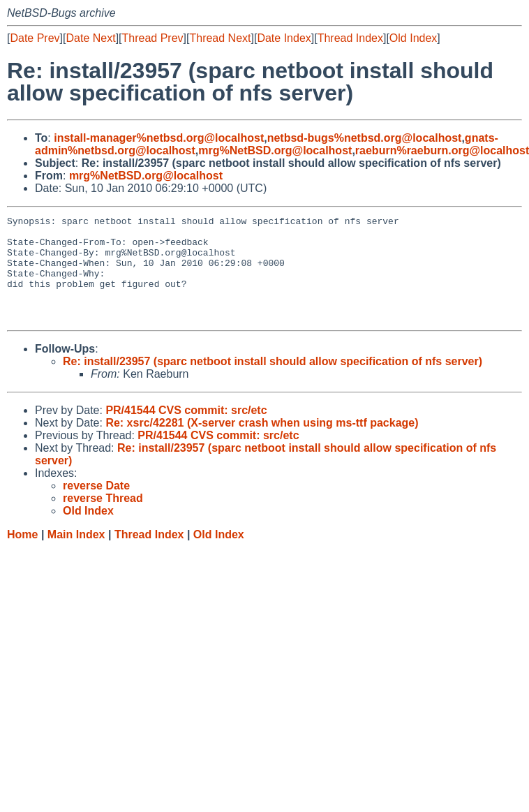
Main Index (76, 555)
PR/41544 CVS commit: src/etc (186, 431)
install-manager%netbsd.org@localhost (159, 138)
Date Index (284, 38)
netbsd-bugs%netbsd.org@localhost (365, 138)
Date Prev (35, 38)
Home (22, 555)
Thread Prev (153, 38)
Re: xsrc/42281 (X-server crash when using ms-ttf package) (262, 444)
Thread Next (220, 38)
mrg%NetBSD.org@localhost (275, 150)
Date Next (90, 38)
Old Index (413, 38)
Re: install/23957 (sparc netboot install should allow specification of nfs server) (273, 382)
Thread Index (350, 38)
